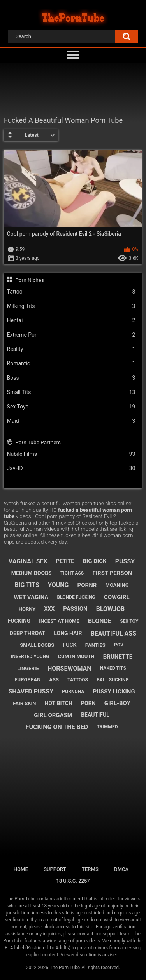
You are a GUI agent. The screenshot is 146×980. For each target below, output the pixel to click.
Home (21, 869)
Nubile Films (71, 454)
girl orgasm (53, 715)
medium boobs (32, 573)
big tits (27, 585)
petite (65, 561)
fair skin (24, 703)
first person (112, 573)
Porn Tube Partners (38, 442)
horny (27, 609)
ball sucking (113, 680)
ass (54, 680)
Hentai (71, 321)
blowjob (111, 609)
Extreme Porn (71, 335)
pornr (87, 585)
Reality (71, 349)
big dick (94, 561)
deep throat (27, 633)
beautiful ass (113, 633)
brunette (118, 657)
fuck (70, 645)
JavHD (71, 468)
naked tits (113, 668)
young (58, 585)
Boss (71, 378)
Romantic (71, 364)
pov (119, 645)
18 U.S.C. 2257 (73, 881)
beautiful (95, 715)
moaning (117, 585)
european (27, 680)
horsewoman (69, 668)
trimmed (107, 727)
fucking (19, 621)
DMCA (121, 869)
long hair (68, 633)
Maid (71, 421)
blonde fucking (76, 597)
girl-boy (117, 703)
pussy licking (114, 692)
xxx (49, 609)
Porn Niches (30, 280)
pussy (125, 561)
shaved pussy (31, 691)
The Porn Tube (65, 968)
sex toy (129, 621)
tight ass (72, 573)
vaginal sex (28, 561)
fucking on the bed (57, 727)
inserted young (30, 657)
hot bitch (59, 703)
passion (75, 609)
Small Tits (71, 392)
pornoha (73, 692)
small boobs (37, 645)
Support (55, 869)
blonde (100, 621)
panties (95, 645)
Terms (90, 869)
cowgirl (117, 597)
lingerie (28, 668)
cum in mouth (76, 656)
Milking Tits (71, 306)
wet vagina (31, 597)
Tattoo (71, 292)
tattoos (78, 680)
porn (88, 703)
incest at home (59, 621)
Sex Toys (71, 407)
